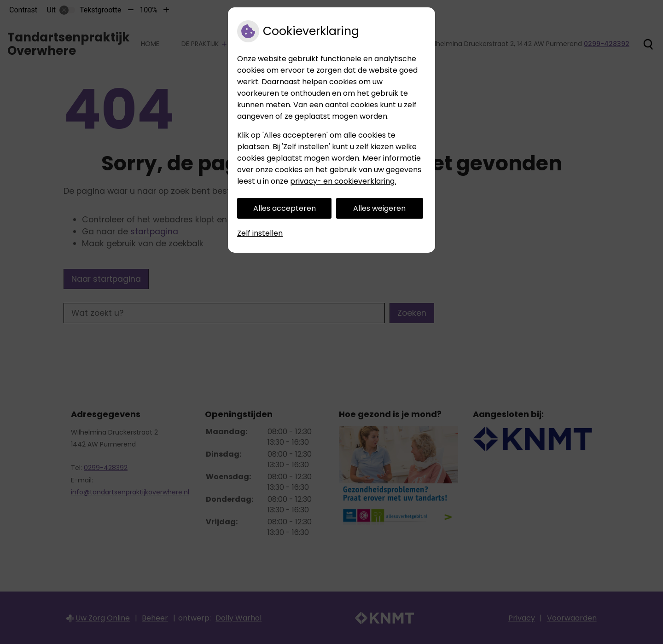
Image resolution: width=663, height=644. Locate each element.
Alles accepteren (285, 208)
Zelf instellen (260, 233)
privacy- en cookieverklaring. (343, 181)
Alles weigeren (379, 208)
